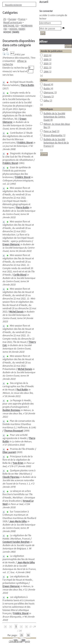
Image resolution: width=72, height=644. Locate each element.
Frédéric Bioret (25, 143)
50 (28, 635)
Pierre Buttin (27, 85)
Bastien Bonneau (11, 410)
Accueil (44, 2)
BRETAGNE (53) (11, 26)
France (22, 19)
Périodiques (47, 109)
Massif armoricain (13, 22)
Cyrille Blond (20, 275)
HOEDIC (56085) (17, 29)
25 (22, 635)
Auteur (44, 80)
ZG (5, 19)
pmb (28, 641)
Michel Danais (16, 312)
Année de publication (52, 51)
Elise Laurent (9, 452)
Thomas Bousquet (13, 431)
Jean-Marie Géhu (18, 521)
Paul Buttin (22, 390)
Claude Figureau (11, 477)
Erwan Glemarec (11, 244)
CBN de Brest (16, 641)
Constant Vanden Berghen (16, 542)
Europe (12, 19)
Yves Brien (18, 463)
